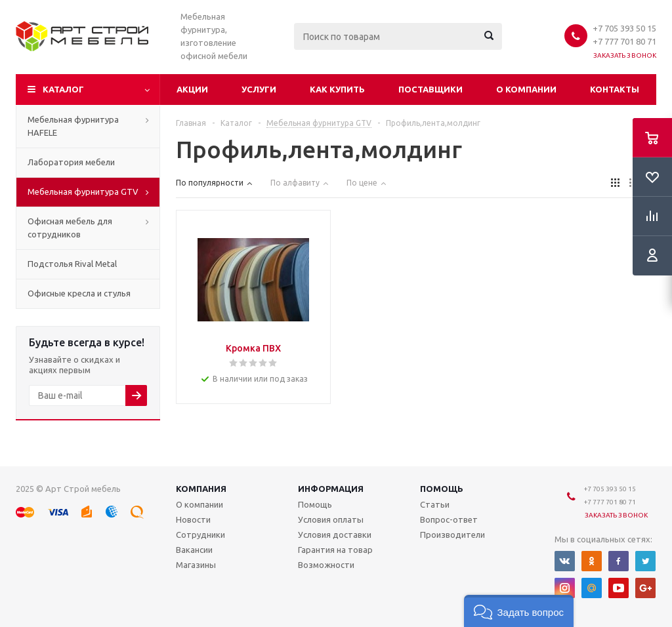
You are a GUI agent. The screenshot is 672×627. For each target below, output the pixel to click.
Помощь (442, 489)
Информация (331, 489)
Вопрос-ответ (449, 519)
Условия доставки (335, 535)
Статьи (435, 504)
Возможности (326, 565)
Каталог (63, 89)
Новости (193, 519)
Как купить (337, 89)
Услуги (259, 89)
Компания (201, 489)
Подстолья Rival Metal (72, 264)
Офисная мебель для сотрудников (70, 228)
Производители (452, 535)
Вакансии (194, 550)
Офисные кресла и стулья (79, 293)
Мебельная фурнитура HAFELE (73, 126)
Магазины (196, 565)
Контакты (615, 89)
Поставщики (430, 89)
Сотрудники (200, 535)
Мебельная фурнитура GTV (83, 192)
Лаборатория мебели (71, 162)
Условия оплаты (331, 519)
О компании (526, 89)
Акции (192, 89)
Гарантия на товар (335, 550)
